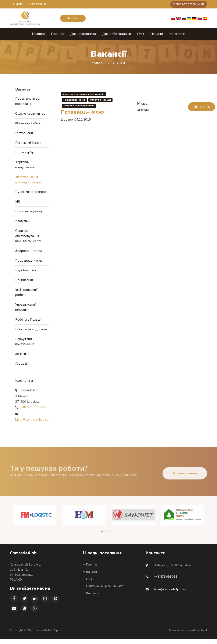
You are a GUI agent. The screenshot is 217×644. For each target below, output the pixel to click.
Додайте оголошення (189, 4)
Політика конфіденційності (103, 590)
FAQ (140, 33)
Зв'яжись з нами (185, 482)
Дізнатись (202, 106)
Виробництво (26, 273)
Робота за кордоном (31, 333)
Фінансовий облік (28, 123)
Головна (38, 33)
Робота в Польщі (28, 323)
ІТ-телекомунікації (29, 213)
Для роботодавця (116, 33)
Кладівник (23, 222)
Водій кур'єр (25, 153)
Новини (157, 33)
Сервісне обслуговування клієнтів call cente (29, 238)
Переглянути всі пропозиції (27, 101)
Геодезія (22, 368)
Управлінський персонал (26, 310)
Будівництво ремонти (32, 193)
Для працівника (83, 33)
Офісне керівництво (30, 113)
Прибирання (24, 283)
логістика (22, 358)
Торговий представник (25, 165)
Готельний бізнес (28, 143)
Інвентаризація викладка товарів (28, 181)
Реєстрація (38, 4)
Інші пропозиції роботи (26, 295)
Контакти (177, 33)
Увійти (18, 4)
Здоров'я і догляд (29, 253)
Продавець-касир (29, 263)
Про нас (57, 33)
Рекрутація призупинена (25, 345)
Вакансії (90, 576)
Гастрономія (24, 133)
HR (18, 203)
